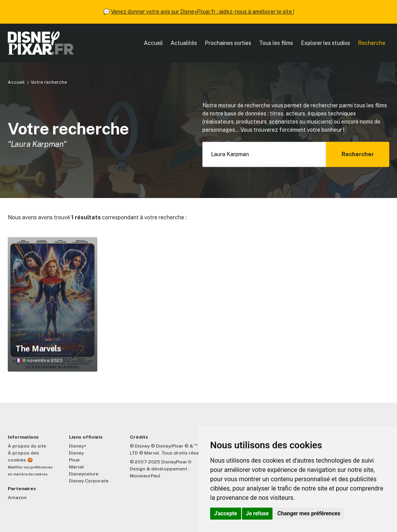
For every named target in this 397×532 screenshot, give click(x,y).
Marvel (77, 467)
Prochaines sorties (228, 43)
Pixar (75, 460)
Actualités (184, 43)
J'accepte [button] (226, 513)
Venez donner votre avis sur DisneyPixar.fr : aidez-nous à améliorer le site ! (203, 12)
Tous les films (276, 43)
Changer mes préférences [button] (309, 513)
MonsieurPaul (145, 476)
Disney (76, 453)
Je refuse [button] (257, 513)
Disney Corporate (89, 481)
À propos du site (27, 446)
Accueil (153, 43)
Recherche (372, 43)
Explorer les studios (325, 43)
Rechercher (358, 154)
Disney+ (78, 446)
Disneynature (84, 474)
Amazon (17, 498)
